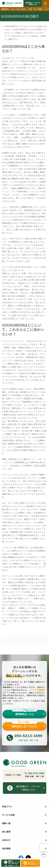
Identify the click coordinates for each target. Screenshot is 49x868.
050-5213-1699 (34, 773)
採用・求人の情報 (35, 9)
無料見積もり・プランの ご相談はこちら (33, 3)
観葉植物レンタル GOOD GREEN (14, 9)
